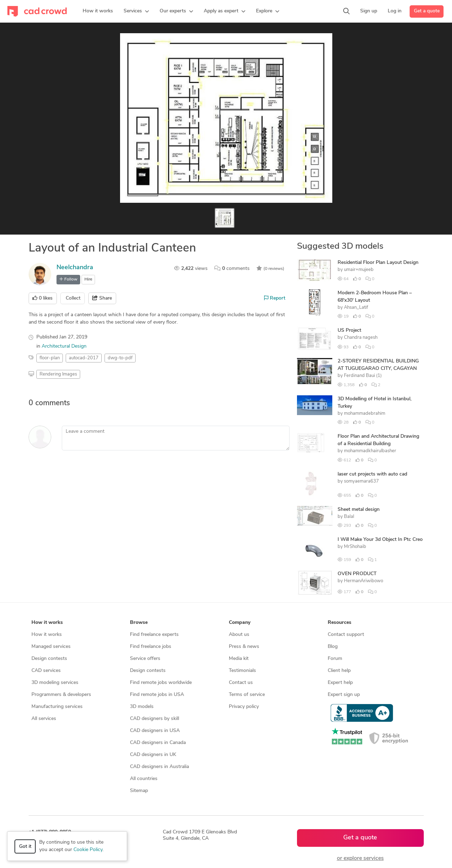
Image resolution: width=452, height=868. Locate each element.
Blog (333, 647)
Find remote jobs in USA (157, 695)
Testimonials (242, 671)
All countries (144, 779)
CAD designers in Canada (158, 743)
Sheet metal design (359, 510)
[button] (136, 11)
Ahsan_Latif (356, 308)
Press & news (244, 647)
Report (275, 298)
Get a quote (427, 11)
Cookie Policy (88, 850)
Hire (88, 279)
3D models (142, 707)
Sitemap (139, 791)
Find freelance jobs (151, 647)
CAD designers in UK (153, 755)
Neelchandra (75, 268)
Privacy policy (244, 707)
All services (44, 719)
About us (239, 635)
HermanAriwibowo (364, 581)
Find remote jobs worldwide (161, 683)
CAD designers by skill (154, 719)
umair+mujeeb (359, 270)
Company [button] (240, 623)
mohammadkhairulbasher (370, 451)
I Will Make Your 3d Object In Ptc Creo (380, 540)
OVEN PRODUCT (357, 574)
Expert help (340, 683)
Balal (349, 517)
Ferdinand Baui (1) (363, 376)
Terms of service (247, 695)
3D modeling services (55, 683)
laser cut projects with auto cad (372, 474)
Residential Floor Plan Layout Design (378, 263)
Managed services (51, 647)
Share (102, 298)
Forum (335, 659)
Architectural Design (64, 346)
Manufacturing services (57, 707)
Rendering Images (58, 374)
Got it (25, 847)
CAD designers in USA (155, 731)
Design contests (49, 659)
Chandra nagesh (361, 338)
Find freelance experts (154, 635)
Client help (339, 671)
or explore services (360, 858)
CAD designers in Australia (159, 767)
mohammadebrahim (365, 414)
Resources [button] (340, 623)
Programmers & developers (61, 695)
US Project (349, 330)
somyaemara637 (361, 481)
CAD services (46, 671)
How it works (47, 635)
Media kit (239, 659)
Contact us (241, 683)
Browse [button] (139, 623)
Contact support (346, 635)
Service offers (145, 659)
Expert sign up (344, 695)
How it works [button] (47, 623)
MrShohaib (355, 547)
